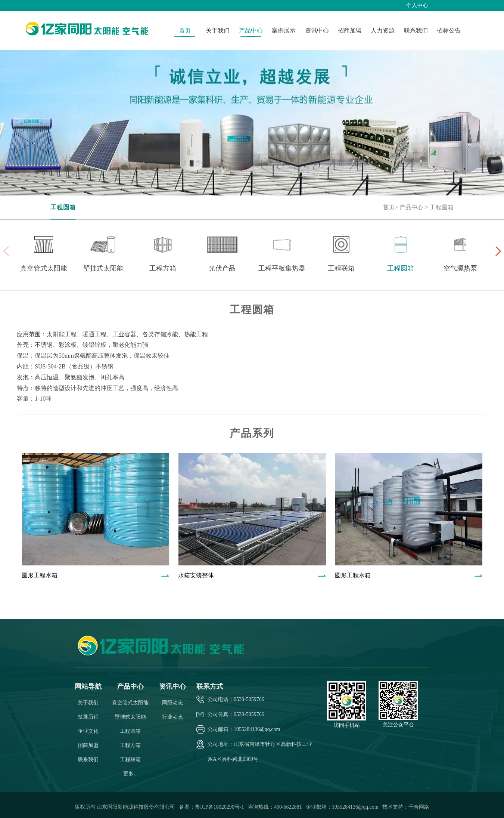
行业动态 (172, 717)
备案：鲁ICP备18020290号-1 (212, 807)
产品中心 (411, 207)
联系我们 (88, 760)
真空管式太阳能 (130, 703)
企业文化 (88, 731)
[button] (498, 251)
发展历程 (88, 717)
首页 (389, 207)
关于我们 (88, 703)
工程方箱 (130, 745)
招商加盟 (88, 745)
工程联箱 (130, 760)
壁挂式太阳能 (130, 717)
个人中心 (417, 5)
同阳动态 (172, 703)
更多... (130, 774)
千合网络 (419, 807)
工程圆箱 (63, 207)
